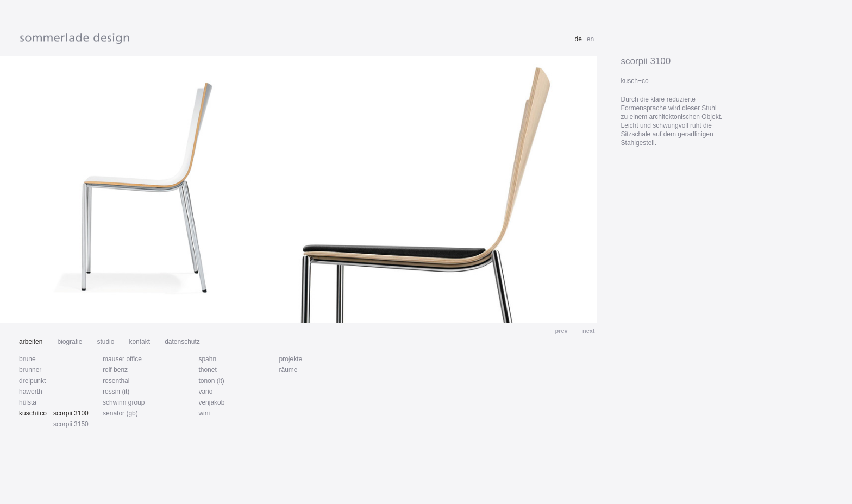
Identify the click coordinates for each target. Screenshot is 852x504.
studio (105, 342)
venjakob (211, 402)
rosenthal (116, 381)
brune (27, 359)
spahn (207, 359)
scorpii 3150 (71, 424)
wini (204, 413)
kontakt (139, 342)
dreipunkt (32, 381)
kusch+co (33, 413)
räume (288, 370)
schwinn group (124, 402)
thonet (207, 370)
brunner (30, 370)
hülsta (28, 402)
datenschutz (182, 342)
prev (562, 331)
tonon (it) (211, 381)
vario (205, 392)
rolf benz (115, 370)
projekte (290, 359)
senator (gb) (120, 413)
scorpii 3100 (71, 413)
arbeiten (31, 342)
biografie (70, 342)
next (588, 331)
